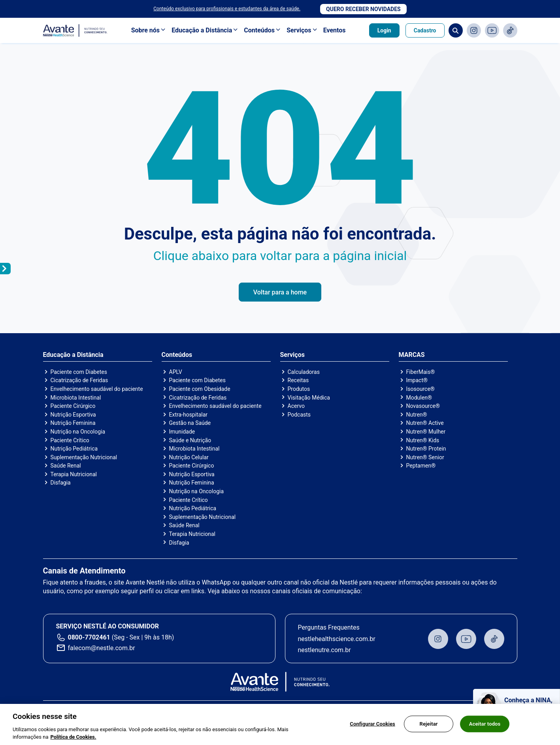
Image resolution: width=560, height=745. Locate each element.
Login (384, 30)
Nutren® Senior (425, 457)
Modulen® (419, 398)
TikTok (510, 30)
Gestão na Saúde (190, 423)
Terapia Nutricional (74, 474)
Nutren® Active (425, 423)
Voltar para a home (280, 292)
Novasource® (423, 406)
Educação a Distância (202, 30)
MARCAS (412, 355)
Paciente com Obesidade (200, 389)
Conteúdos (259, 30)
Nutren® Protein (426, 449)
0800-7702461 (89, 637)
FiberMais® (421, 372)
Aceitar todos (485, 727)
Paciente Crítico (70, 440)
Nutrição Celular (189, 457)
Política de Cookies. (73, 741)
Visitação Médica (309, 398)
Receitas (298, 380)
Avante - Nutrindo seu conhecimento (75, 31)
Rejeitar (429, 727)
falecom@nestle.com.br (102, 648)
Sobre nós (145, 30)
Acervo (296, 406)
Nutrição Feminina (73, 423)
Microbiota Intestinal (76, 398)
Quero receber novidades (363, 9)
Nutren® (417, 415)
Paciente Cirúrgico (73, 406)
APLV (176, 372)
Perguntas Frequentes (329, 627)
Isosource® (420, 389)
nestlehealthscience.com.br (337, 639)
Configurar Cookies (372, 727)
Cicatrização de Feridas (79, 380)
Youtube (492, 30)
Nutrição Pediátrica (74, 449)
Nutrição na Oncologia (78, 432)
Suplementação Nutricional (84, 457)
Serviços (299, 30)
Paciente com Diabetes (79, 372)
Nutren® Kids (423, 440)
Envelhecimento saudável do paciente (97, 389)
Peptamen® (421, 466)
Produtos (299, 389)
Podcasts (299, 415)
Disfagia (61, 483)
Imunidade (182, 432)
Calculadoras (304, 372)
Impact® (417, 380)
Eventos (335, 30)
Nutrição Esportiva (73, 415)
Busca (456, 30)
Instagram (474, 30)
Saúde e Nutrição (190, 440)
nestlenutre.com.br (324, 650)
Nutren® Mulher (426, 432)
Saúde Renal (66, 466)
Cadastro (425, 30)
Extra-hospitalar (189, 415)
